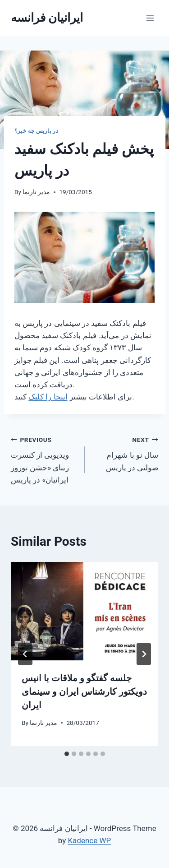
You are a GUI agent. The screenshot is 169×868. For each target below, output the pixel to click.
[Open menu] (150, 18)
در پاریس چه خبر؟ (36, 131)
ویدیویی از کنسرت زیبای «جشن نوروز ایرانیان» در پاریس (44, 459)
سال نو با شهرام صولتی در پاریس (126, 453)
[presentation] (84, 611)
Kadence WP (89, 840)
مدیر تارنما (36, 192)
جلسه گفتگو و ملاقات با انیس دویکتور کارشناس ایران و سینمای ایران (84, 692)
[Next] (144, 654)
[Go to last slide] (25, 654)
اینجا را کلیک (48, 397)
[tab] (67, 754)
